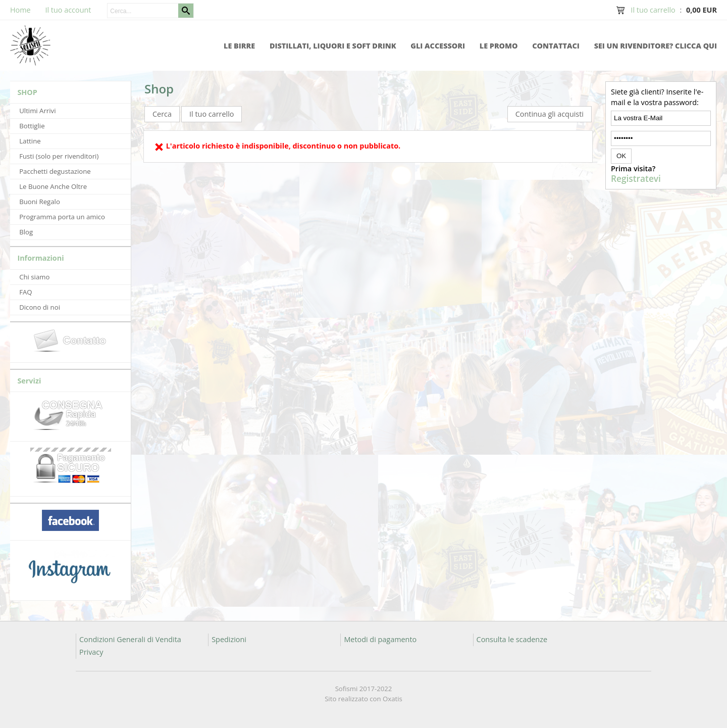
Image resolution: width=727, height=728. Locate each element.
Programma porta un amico (62, 217)
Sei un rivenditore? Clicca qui (656, 46)
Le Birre (239, 46)
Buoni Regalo (40, 202)
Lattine (30, 141)
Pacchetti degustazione (55, 171)
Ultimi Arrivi (37, 111)
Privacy (91, 652)
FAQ (25, 292)
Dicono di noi (40, 307)
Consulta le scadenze (512, 639)
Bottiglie (32, 126)
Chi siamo (34, 277)
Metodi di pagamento (380, 639)
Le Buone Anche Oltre (53, 186)
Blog (26, 232)
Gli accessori (438, 46)
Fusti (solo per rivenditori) (59, 156)
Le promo (499, 46)
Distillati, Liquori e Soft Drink (333, 46)
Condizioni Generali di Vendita (130, 639)
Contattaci (556, 46)
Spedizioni (229, 639)
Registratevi (636, 179)
